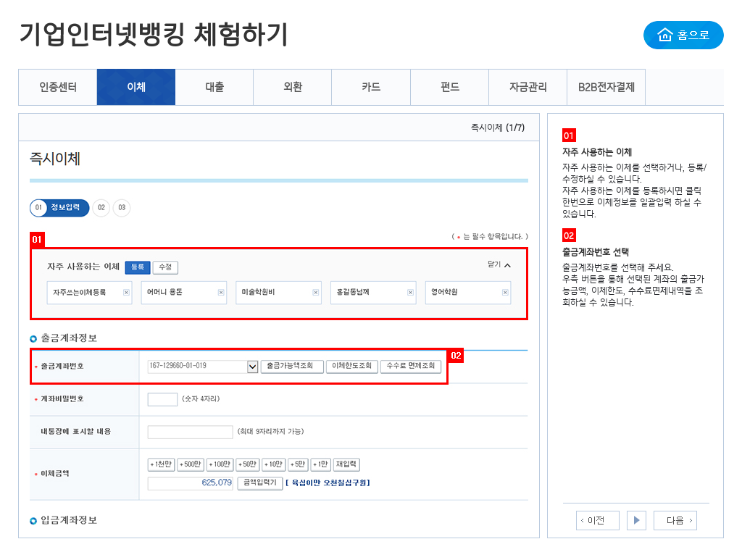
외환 (293, 87)
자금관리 (528, 87)
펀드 (450, 87)
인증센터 (58, 87)
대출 (214, 87)
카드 (371, 87)
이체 (136, 87)
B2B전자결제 (606, 87)
